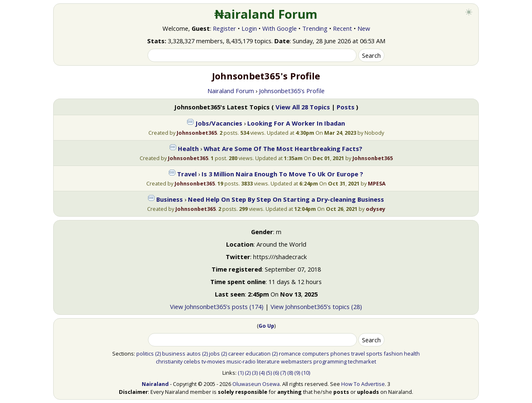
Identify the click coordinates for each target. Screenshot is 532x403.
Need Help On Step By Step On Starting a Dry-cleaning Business (286, 199)
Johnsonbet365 (197, 133)
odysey (376, 209)
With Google (280, 28)
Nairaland (155, 384)
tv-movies (213, 361)
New (364, 28)
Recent (342, 28)
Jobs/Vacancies (219, 123)
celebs (192, 361)
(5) (269, 373)
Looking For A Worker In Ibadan (296, 123)
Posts (346, 107)
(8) (290, 373)
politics (145, 354)
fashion (393, 354)
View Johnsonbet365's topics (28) (316, 307)
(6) (276, 373)
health (412, 354)
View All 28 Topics (303, 107)
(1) (241, 373)
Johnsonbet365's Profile (292, 91)
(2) (158, 354)
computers (316, 354)
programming (330, 361)
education (258, 354)
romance (290, 354)
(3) (255, 373)
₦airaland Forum (266, 14)
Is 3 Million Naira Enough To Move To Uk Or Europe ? (282, 174)
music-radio (241, 361)
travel (358, 354)
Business (170, 199)
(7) (283, 373)
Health (188, 148)
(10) (306, 373)
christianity (169, 361)
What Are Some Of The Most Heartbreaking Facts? (283, 148)
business (174, 354)
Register (224, 28)
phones (340, 354)
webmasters (297, 361)
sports (374, 354)
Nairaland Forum (231, 91)
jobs (214, 354)
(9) (297, 373)
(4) (262, 373)
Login (249, 28)
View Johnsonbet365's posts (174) (217, 307)
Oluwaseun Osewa (256, 384)
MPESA (377, 183)
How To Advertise (363, 384)
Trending (315, 28)
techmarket (362, 361)
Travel (187, 174)
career (236, 354)
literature (268, 361)
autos (194, 354)
